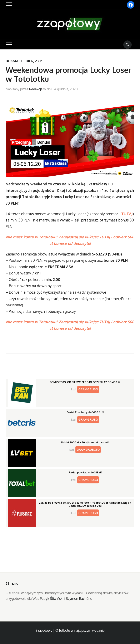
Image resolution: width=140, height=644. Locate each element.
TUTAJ (127, 214)
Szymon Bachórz (79, 599)
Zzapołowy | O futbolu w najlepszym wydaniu (70, 630)
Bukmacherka (19, 61)
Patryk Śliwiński (52, 599)
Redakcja (36, 89)
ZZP (38, 61)
